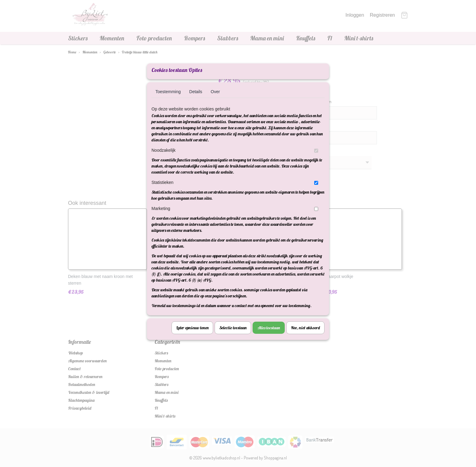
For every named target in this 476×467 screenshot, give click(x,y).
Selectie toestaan (233, 336)
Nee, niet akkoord (305, 336)
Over (215, 100)
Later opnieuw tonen (192, 336)
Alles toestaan (269, 336)
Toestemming (168, 100)
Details (196, 100)
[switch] (316, 159)
